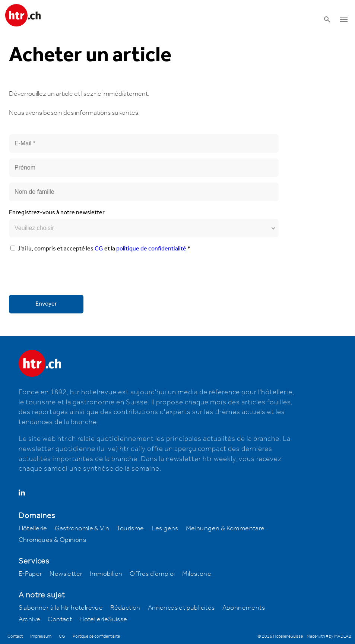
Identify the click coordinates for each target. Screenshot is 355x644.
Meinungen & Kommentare (225, 528)
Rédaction (125, 608)
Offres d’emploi (152, 574)
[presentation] (66, 275)
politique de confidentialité (151, 249)
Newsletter (66, 574)
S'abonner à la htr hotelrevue (61, 608)
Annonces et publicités (181, 608)
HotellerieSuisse (103, 619)
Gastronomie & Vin (82, 528)
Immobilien (106, 574)
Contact (60, 619)
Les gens (165, 528)
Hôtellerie (33, 528)
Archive (30, 619)
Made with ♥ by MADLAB (329, 636)
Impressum (41, 636)
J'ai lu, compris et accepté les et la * (100, 249)
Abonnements (244, 608)
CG (99, 249)
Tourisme (130, 528)
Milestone (197, 574)
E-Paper (31, 574)
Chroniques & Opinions (52, 540)
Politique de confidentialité (96, 636)
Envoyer (46, 304)
